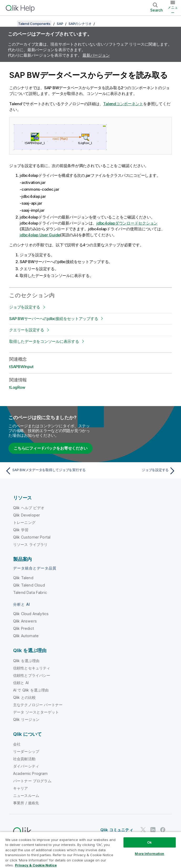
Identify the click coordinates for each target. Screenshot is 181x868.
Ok (149, 842)
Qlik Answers (25, 621)
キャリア (21, 788)
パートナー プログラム (32, 781)
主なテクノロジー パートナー (38, 705)
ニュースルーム (26, 795)
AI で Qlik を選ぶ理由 (31, 690)
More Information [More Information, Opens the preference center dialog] (149, 854)
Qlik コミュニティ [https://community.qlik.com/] (117, 830)
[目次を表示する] (11, 24)
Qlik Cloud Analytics (31, 614)
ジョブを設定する (25, 307)
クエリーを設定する (27, 330)
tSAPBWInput (21, 367)
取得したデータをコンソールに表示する (44, 341)
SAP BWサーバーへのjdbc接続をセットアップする (54, 319)
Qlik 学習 (21, 530)
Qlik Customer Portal (32, 537)
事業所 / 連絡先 (26, 803)
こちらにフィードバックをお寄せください (50, 448)
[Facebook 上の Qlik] (163, 830)
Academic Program (30, 773)
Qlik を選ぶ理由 (26, 661)
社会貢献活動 (24, 759)
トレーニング (24, 522)
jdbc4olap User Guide (40, 235)
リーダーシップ (26, 751)
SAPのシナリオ (80, 24)
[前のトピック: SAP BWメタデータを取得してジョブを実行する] (46, 471)
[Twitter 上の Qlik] (143, 830)
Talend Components (34, 24)
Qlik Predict (24, 628)
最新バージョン (96, 55)
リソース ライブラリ (30, 544)
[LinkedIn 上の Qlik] (153, 830)
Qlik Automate (26, 636)
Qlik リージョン (26, 719)
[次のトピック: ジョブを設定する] (135, 471)
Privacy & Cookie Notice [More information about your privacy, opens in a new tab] (36, 865)
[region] (90, 850)
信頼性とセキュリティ (32, 668)
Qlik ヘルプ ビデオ (29, 508)
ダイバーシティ (26, 766)
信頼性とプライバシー (32, 675)
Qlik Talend (23, 578)
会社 (17, 744)
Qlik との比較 (24, 697)
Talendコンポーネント (123, 104)
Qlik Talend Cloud (29, 585)
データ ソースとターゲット (36, 712)
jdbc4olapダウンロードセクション (127, 223)
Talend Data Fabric (30, 592)
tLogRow (17, 387)
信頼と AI (21, 683)
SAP (60, 24)
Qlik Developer (27, 515)
